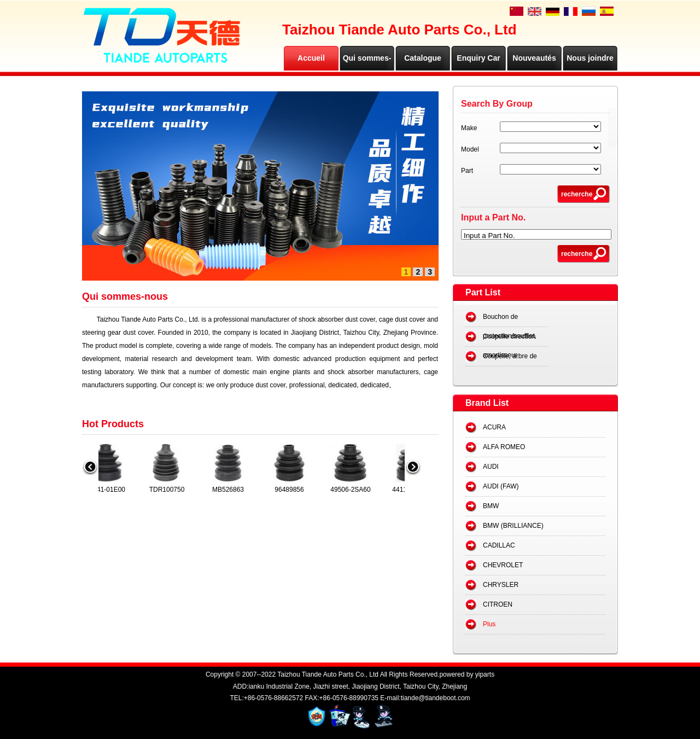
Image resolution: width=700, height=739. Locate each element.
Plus (489, 624)
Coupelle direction (509, 336)
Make (469, 128)
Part (467, 171)
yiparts (485, 674)
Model (470, 149)
